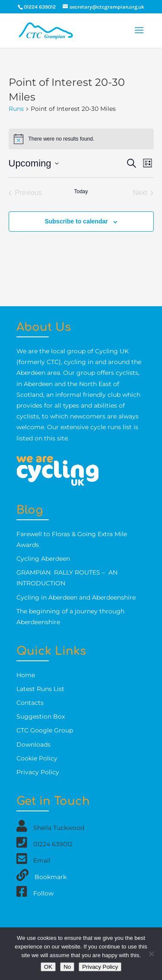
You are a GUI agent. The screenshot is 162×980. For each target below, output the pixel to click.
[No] (151, 954)
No (67, 967)
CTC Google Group (45, 730)
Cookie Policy (37, 758)
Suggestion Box (41, 716)
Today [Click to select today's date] (81, 192)
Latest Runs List (40, 689)
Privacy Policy (38, 772)
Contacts (30, 703)
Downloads (33, 744)
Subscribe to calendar (76, 221)
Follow (43, 893)
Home (26, 675)
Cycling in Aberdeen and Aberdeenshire (76, 597)
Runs (16, 109)
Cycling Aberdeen (43, 559)
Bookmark (51, 876)
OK (48, 967)
